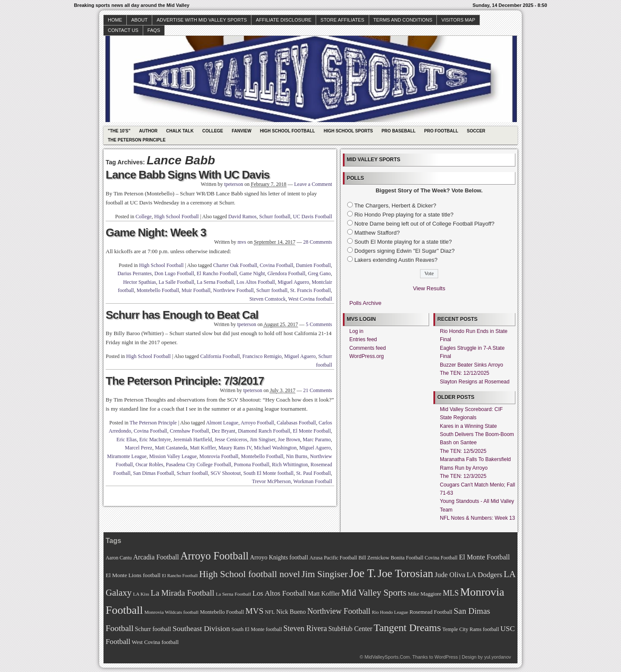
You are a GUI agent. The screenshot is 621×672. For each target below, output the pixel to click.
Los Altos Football (256, 282)
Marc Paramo (317, 440)
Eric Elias (127, 440)
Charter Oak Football (235, 265)
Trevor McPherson (271, 481)
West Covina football (310, 299)
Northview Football (233, 290)
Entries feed (363, 339)
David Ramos (242, 217)
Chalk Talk (180, 131)
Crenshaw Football (190, 431)
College (213, 131)
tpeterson (234, 184)
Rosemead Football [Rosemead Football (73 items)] (431, 612)
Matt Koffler (203, 448)
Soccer (476, 131)
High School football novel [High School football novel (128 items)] (250, 574)
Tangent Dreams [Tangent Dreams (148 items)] (408, 628)
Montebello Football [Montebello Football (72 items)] (222, 612)
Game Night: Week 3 (156, 232)
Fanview (241, 131)
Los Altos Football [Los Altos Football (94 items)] (279, 593)
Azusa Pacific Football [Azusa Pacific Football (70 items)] (333, 558)
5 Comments (319, 324)
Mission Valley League (173, 456)
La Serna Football (215, 282)
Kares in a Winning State (468, 426)
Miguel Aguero (293, 282)
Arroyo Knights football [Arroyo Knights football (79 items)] (279, 557)
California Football (220, 356)
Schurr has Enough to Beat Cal (182, 315)
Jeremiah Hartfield (193, 440)
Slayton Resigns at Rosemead (475, 382)
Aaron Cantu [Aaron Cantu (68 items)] (119, 558)
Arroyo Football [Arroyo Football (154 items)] (214, 556)
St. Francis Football (310, 290)
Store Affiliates (342, 20)
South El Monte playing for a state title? (403, 242)
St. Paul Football (314, 473)
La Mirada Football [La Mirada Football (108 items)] (182, 593)
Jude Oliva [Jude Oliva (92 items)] (450, 575)
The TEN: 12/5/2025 (463, 451)
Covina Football (276, 265)
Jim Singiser (262, 440)
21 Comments (318, 390)
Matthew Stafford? (377, 233)
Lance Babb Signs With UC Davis (188, 175)
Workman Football (313, 481)
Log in (356, 331)
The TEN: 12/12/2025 (465, 373)
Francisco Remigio (262, 356)
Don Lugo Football (174, 273)
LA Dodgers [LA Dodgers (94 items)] (485, 575)
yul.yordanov (498, 657)
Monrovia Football (219, 456)
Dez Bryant (224, 431)
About (139, 20)
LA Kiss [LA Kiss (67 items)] (141, 594)
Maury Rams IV (235, 448)
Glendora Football (286, 273)
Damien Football (313, 265)
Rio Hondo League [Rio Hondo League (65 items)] (390, 612)
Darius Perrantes (135, 273)
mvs (242, 242)
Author (148, 131)
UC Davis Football (312, 217)
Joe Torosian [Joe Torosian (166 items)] (405, 573)
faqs (154, 30)
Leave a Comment (313, 184)
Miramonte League (127, 456)
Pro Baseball (399, 131)
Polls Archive (365, 303)
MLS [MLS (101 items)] (451, 593)
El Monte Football (312, 431)
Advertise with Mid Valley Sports (202, 20)
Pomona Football (251, 465)
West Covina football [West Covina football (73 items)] (155, 642)
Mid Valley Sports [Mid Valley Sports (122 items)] (374, 593)
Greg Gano (319, 273)
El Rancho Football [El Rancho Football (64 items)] (180, 576)
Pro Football (441, 131)
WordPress (446, 657)
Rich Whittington (290, 465)
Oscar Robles (149, 465)
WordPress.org (367, 356)
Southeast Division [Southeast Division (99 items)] (201, 628)
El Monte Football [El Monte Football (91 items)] (484, 557)
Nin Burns (297, 456)
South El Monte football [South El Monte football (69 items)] (256, 629)
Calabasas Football (296, 423)
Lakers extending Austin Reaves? (396, 260)
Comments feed (368, 348)
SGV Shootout (226, 473)
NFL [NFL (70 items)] (270, 612)
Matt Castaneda (171, 448)
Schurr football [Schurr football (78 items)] (153, 629)
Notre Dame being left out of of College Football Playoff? (425, 224)
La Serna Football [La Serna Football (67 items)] (233, 594)
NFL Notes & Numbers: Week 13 (477, 518)
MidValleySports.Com (387, 657)
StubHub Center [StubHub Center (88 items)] (350, 629)
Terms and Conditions (403, 20)
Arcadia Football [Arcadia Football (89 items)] (156, 557)
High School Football (288, 131)
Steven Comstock (267, 299)
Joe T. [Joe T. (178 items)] (363, 573)
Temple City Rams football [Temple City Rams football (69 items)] (471, 629)
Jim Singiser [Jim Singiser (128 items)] (325, 574)
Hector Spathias (139, 282)
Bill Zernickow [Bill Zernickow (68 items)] (374, 558)
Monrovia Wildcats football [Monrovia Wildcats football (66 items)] (172, 612)
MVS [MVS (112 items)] (254, 611)
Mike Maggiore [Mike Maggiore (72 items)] (425, 594)
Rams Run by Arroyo (464, 468)
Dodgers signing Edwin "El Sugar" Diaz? (405, 251)
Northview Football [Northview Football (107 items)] (339, 611)
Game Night (252, 273)
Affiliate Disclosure (284, 20)
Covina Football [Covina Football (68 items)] (441, 558)
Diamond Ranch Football (264, 431)
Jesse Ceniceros (231, 440)
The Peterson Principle (137, 140)
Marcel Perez (139, 448)
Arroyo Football (257, 423)
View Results (429, 288)
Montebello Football (158, 290)
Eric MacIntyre (155, 440)
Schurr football (275, 217)
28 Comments (318, 242)
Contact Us (123, 30)
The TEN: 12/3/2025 (463, 476)
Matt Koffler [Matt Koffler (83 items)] (324, 593)
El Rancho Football (217, 273)
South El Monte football (268, 473)
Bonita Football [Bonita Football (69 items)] (407, 558)
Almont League (222, 423)
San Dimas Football (154, 473)
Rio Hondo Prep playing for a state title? (404, 215)
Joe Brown (289, 440)
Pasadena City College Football (199, 465)
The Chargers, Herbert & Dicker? (395, 206)
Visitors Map (458, 20)
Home (115, 20)
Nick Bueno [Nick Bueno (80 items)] (291, 612)
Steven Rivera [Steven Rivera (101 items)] (305, 628)
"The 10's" (119, 131)
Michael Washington (275, 448)
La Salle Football (177, 282)
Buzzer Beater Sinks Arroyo (472, 365)
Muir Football (196, 290)
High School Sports (348, 131)
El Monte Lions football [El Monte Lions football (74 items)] (133, 575)
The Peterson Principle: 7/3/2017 (185, 381)
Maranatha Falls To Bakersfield (475, 459)
